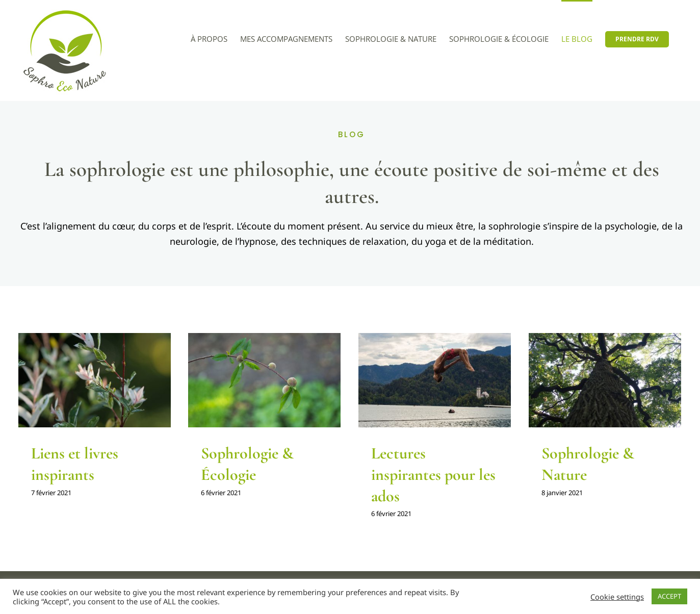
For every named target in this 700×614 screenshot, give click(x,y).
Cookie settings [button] (617, 597)
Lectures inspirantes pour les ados (433, 474)
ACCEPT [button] (669, 596)
